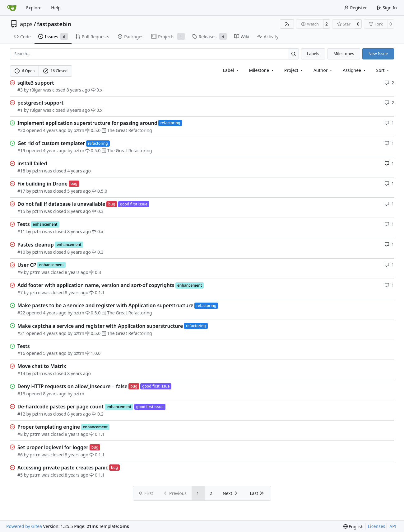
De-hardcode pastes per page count (60, 407)
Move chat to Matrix (42, 366)
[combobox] (231, 70)
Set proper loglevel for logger (53, 447)
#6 (20, 455)
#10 (21, 252)
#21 (21, 333)
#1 (20, 110)
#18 (21, 171)
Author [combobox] (323, 70)
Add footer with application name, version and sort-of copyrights (96, 285)
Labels (313, 54)
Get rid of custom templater (51, 143)
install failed (32, 163)
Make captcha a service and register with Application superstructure (100, 326)
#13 (21, 394)
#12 (21, 414)
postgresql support (40, 103)
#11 (21, 231)
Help (56, 8)
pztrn (79, 130)
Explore (34, 8)
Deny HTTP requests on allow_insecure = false (72, 386)
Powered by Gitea (24, 526)
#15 (21, 211)
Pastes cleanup (36, 245)
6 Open (25, 71)
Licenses (377, 526)
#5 (20, 475)
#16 (21, 353)
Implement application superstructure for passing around (87, 123)
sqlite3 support (36, 83)
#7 (20, 292)
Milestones (344, 54)
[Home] (12, 8)
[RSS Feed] (287, 24)
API (393, 526)
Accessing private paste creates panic (63, 468)
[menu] (383, 70)
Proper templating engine (49, 427)
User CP (27, 265)
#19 (21, 151)
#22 (21, 313)
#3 (20, 90)
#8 (20, 434)
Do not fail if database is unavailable (61, 204)
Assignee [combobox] (355, 70)
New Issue (378, 54)
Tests (24, 224)
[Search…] (294, 54)
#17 (21, 191)
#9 (20, 272)
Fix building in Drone (42, 184)
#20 (21, 130)
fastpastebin (54, 24)
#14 (21, 373)
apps (26, 24)
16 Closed (55, 71)
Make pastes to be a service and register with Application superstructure (105, 305)
